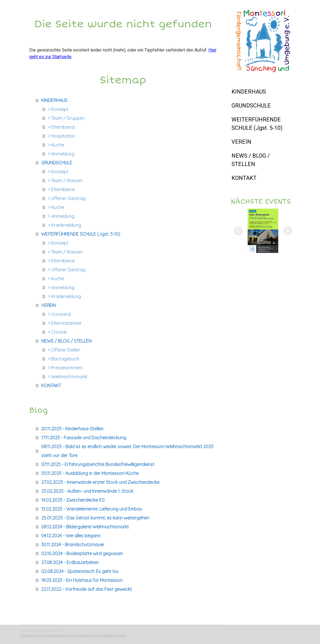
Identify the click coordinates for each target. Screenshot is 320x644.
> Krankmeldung (64, 225)
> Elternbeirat (61, 127)
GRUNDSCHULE (251, 106)
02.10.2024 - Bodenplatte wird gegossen (82, 553)
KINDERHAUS (249, 92)
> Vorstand (59, 314)
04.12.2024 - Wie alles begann (71, 536)
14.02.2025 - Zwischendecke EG (73, 500)
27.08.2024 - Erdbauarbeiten (70, 562)
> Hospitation (61, 136)
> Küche (56, 145)
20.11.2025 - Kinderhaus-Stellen (72, 429)
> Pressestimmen (65, 368)
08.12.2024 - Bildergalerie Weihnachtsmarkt (85, 527)
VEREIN (241, 142)
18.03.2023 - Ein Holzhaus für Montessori (82, 580)
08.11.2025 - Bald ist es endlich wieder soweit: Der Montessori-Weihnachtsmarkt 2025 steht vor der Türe (127, 451)
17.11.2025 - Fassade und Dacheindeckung (84, 438)
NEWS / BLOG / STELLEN (251, 160)
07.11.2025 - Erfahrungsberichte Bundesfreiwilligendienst (98, 464)
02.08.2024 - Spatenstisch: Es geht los (80, 571)
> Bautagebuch (64, 359)
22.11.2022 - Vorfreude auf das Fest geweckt (87, 589)
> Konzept (58, 109)
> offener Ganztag (67, 198)
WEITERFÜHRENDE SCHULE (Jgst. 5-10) (257, 124)
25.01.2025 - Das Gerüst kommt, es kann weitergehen (95, 518)
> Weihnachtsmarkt (68, 377)
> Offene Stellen (64, 350)
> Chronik (57, 332)
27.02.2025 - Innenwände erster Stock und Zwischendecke (100, 482)
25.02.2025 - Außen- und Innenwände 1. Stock (87, 491)
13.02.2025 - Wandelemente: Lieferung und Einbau (92, 509)
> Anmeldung (61, 154)
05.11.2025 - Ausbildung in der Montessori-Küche (90, 473)
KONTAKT (244, 178)
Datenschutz (51, 630)
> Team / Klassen (65, 180)
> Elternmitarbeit (65, 323)
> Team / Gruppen (66, 118)
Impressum (30, 630)
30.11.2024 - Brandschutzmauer (73, 545)
